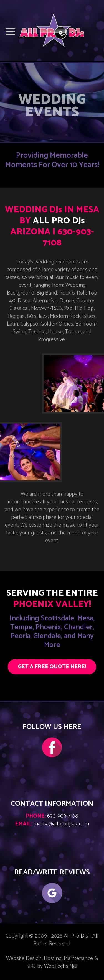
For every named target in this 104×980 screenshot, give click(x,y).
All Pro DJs (76, 936)
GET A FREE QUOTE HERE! (52, 667)
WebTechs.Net (61, 966)
